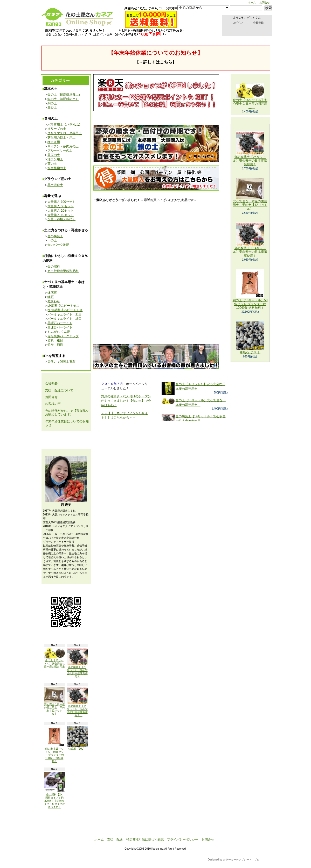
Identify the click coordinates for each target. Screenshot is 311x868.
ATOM (78, 819)
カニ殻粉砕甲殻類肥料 (63, 271)
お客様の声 (53, 404)
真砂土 (52, 107)
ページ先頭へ (248, 829)
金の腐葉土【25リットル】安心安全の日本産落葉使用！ (77, 663)
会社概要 (51, 383)
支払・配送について (95, 33)
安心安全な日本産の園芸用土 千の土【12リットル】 (54, 701)
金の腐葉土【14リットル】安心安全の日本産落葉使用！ (77, 702)
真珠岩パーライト (60, 327)
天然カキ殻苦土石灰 (61, 362)
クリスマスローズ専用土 (65, 133)
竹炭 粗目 (55, 340)
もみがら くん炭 (59, 332)
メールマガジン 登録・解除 (66, 440)
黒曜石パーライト (60, 323)
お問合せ (265, 2)
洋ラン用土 (55, 159)
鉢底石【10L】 (77, 738)
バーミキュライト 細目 (65, 319)
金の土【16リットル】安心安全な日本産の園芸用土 (56, 658)
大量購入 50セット (61, 206)
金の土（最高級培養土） (65, 95)
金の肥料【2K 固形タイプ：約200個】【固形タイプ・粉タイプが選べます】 (55, 790)
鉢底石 (52, 293)
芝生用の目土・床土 (61, 138)
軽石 (51, 297)
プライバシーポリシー (183, 840)
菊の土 (52, 164)
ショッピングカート (247, 30)
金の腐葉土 (55, 236)
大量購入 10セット (61, 215)
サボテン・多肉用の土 (63, 146)
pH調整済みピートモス (63, 306)
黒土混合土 (55, 185)
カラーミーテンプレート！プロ (241, 860)
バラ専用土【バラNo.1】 (65, 125)
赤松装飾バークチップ (63, 336)
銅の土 (52, 103)
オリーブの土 (57, 129)
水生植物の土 (57, 168)
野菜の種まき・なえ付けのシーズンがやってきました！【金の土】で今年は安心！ (126, 401)
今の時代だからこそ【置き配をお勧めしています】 (67, 413)
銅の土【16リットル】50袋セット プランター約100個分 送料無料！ (54, 744)
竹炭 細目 (55, 345)
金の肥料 (54, 267)
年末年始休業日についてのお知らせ (67, 423)
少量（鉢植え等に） (61, 219)
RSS (62, 819)
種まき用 (54, 142)
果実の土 (54, 155)
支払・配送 (115, 840)
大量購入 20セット (61, 211)
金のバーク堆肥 (58, 245)
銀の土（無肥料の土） (63, 99)
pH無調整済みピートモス (65, 310)
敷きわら (54, 301)
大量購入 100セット (61, 202)
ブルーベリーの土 (60, 150)
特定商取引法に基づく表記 (145, 840)
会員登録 (258, 23)
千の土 (52, 240)
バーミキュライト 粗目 (65, 314)
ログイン (238, 23)
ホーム (252, 2)
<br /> (167, 267)
